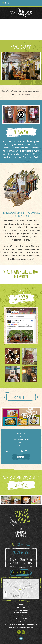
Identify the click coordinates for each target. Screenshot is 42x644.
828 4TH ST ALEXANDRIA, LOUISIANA (21, 532)
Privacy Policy (21, 618)
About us (21, 607)
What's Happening (21, 613)
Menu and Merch (21, 610)
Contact (21, 616)
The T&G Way (21, 132)
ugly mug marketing (26, 628)
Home (21, 605)
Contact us (21, 485)
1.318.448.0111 (11, 3)
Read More (21, 457)
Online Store (21, 621)
